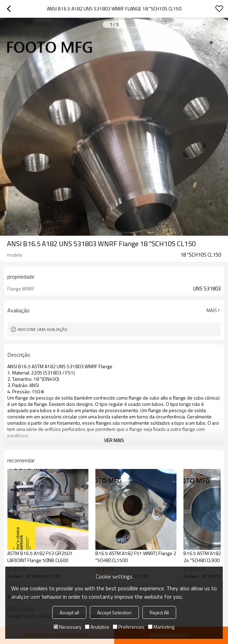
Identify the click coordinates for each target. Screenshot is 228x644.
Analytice (97, 627)
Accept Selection (114, 612)
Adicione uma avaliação (43, 329)
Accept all (69, 612)
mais (212, 310)
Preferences (129, 627)
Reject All (159, 612)
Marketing (161, 627)
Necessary (68, 627)
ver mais (114, 440)
